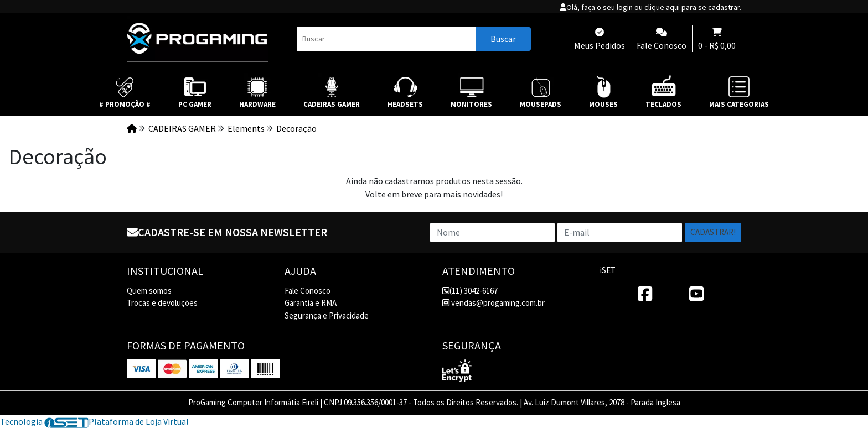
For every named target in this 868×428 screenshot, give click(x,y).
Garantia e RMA (311, 303)
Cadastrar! (713, 232)
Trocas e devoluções (162, 303)
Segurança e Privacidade (327, 315)
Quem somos (149, 291)
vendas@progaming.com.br (494, 303)
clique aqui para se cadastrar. (693, 7)
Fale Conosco (308, 291)
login (626, 7)
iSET (608, 270)
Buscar (503, 39)
